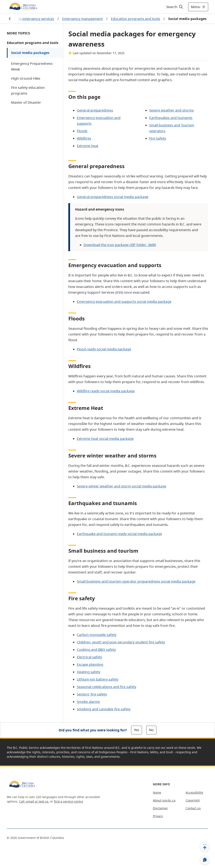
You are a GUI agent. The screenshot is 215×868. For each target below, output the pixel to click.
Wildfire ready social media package (106, 391)
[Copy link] (205, 860)
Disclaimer (160, 808)
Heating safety (89, 672)
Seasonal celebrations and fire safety (107, 687)
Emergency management (82, 19)
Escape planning (90, 664)
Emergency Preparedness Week (32, 66)
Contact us (193, 808)
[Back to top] (205, 847)
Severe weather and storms (171, 110)
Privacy (158, 816)
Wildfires (84, 138)
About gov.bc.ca (164, 800)
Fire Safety (158, 138)
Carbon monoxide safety (97, 635)
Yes (137, 730)
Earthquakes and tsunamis (171, 118)
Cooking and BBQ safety (96, 650)
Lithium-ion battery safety (98, 679)
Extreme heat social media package (105, 439)
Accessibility (194, 792)
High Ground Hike (26, 78)
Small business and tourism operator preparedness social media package (136, 581)
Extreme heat (88, 146)
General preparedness (95, 110)
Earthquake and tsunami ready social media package (119, 534)
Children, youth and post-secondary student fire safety (121, 642)
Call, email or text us (34, 801)
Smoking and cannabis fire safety (104, 709)
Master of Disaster (26, 102)
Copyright (193, 800)
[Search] (175, 7)
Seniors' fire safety (92, 694)
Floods (82, 131)
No (151, 730)
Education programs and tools (135, 19)
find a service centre (68, 801)
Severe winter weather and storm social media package (122, 486)
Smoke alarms (88, 702)
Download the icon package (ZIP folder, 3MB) (120, 245)
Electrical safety (89, 657)
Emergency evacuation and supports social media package (124, 302)
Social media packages (30, 53)
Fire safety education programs (28, 90)
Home (157, 792)
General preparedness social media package (113, 197)
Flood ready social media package (104, 349)
